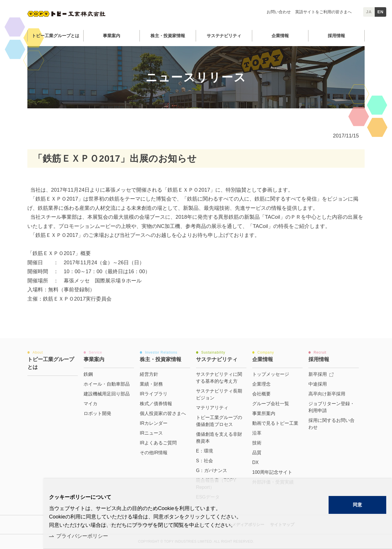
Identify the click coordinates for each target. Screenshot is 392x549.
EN (380, 12)
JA (369, 12)
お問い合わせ (279, 12)
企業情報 (280, 36)
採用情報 (336, 36)
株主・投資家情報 (168, 36)
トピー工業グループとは (55, 36)
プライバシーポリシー (82, 536)
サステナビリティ (224, 36)
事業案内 (112, 36)
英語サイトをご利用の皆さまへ (323, 12)
